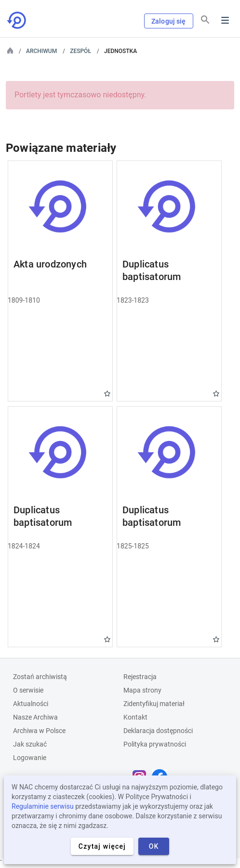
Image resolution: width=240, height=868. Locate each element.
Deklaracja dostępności (158, 731)
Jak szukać (30, 744)
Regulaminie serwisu (43, 806)
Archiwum (41, 51)
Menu (225, 20)
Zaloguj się (169, 21)
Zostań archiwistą (40, 677)
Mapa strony (142, 690)
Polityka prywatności (155, 744)
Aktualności (31, 704)
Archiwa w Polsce (39, 731)
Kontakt (135, 717)
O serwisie (28, 690)
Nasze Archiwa (35, 717)
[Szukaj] (205, 20)
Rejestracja (140, 677)
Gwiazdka (107, 394)
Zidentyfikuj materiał (154, 704)
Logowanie (30, 758)
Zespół (80, 51)
